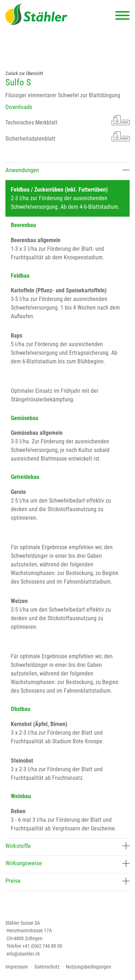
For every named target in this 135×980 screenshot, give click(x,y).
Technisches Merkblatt (67, 120)
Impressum (17, 967)
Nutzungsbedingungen (89, 967)
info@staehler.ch (23, 954)
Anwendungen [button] (67, 170)
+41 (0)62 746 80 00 (42, 946)
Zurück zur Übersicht (24, 73)
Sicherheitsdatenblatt (67, 136)
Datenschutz (47, 967)
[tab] (67, 171)
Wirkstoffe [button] (67, 846)
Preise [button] (67, 881)
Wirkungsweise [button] (67, 863)
